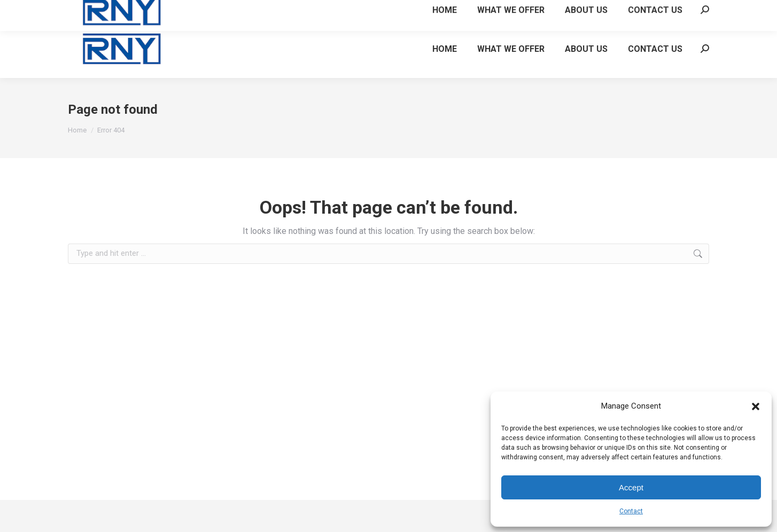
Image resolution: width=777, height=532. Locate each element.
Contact (631, 511)
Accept (631, 487)
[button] (756, 406)
